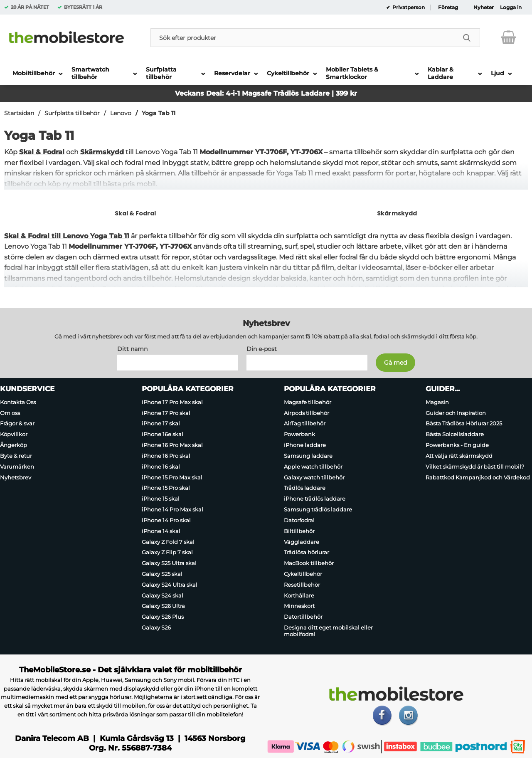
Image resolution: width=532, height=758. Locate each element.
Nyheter (484, 7)
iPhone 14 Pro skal (166, 520)
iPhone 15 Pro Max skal (172, 477)
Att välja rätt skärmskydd (459, 455)
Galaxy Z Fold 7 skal (168, 541)
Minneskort (299, 606)
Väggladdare (302, 541)
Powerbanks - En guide (457, 445)
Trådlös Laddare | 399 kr (315, 93)
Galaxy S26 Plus (163, 617)
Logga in (511, 7)
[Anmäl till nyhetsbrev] (395, 362)
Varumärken (17, 466)
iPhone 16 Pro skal (166, 455)
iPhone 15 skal (161, 499)
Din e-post (262, 348)
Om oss (10, 412)
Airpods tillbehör (307, 412)
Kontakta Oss (18, 402)
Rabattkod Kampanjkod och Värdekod (478, 477)
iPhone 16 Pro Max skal (172, 445)
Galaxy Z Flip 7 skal (167, 552)
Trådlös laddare (305, 488)
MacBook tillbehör (309, 563)
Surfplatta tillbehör (72, 113)
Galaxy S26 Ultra (163, 606)
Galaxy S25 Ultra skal (169, 563)
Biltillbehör (299, 531)
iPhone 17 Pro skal (166, 412)
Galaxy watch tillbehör (314, 477)
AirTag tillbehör (305, 423)
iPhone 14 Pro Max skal (172, 509)
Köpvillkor (14, 434)
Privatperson (408, 7)
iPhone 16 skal (161, 466)
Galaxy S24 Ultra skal (170, 584)
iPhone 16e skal (163, 434)
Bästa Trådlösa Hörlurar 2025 (464, 423)
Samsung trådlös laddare (318, 509)
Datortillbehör (303, 617)
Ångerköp (14, 445)
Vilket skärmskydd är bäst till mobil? (475, 466)
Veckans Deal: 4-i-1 (208, 93)
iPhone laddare (305, 445)
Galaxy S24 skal (163, 595)
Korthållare (299, 595)
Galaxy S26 (156, 627)
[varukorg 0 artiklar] (509, 37)
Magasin (437, 402)
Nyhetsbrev (16, 477)
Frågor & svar (17, 423)
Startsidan (19, 113)
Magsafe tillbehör (308, 402)
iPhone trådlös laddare (315, 499)
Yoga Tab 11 (159, 113)
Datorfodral (299, 520)
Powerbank (299, 434)
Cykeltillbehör (303, 574)
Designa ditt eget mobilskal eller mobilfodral (328, 631)
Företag (448, 7)
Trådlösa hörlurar (307, 552)
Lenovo (121, 113)
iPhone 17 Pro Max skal (172, 402)
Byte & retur (16, 455)
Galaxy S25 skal (162, 574)
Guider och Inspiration (456, 412)
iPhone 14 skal (161, 531)
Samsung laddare (308, 455)
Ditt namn (132, 348)
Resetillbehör (302, 584)
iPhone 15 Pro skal (166, 488)
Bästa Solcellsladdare (455, 434)
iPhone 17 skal (161, 423)
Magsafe (258, 93)
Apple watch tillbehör (313, 466)
